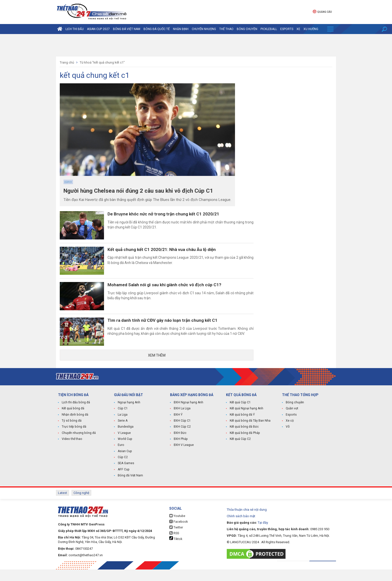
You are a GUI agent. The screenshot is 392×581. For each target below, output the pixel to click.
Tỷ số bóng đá (71, 433)
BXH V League (184, 457)
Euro (121, 457)
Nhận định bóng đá (75, 427)
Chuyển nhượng (204, 29)
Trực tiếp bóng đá (73, 439)
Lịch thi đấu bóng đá (76, 415)
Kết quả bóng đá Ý (242, 427)
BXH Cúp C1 (182, 433)
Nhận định (181, 29)
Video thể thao (72, 451)
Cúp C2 (123, 469)
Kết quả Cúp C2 (240, 451)
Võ (288, 439)
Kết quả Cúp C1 (240, 415)
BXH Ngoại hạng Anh (188, 415)
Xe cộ (290, 433)
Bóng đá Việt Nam (127, 29)
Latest (62, 505)
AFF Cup (123, 481)
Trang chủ (67, 62)
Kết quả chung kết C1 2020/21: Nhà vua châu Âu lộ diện (169, 253)
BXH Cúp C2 (182, 439)
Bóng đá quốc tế (157, 29)
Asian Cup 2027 (98, 29)
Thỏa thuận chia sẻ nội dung (247, 521)
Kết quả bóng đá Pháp (244, 445)
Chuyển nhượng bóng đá (78, 445)
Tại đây (263, 534)
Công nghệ (81, 505)
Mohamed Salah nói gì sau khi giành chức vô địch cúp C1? (172, 291)
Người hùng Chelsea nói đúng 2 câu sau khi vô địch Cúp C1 (143, 191)
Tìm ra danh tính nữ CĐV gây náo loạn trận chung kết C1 (170, 330)
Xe (298, 29)
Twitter (176, 539)
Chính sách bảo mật (241, 528)
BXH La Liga (182, 421)
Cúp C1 (68, 182)
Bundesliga (126, 439)
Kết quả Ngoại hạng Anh (246, 421)
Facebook (178, 533)
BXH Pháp (180, 451)
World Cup (125, 451)
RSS (174, 545)
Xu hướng (311, 29)
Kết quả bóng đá (73, 421)
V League (124, 445)
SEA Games (126, 475)
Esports (287, 29)
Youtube (177, 527)
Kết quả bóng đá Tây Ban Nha (250, 433)
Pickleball (269, 29)
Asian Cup (125, 463)
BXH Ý (178, 427)
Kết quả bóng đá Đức (244, 439)
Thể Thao (226, 29)
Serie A (123, 433)
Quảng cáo (322, 11)
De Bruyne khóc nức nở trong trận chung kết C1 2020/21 (170, 214)
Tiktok (176, 550)
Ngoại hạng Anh (129, 415)
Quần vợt (292, 421)
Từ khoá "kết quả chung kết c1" (102, 62)
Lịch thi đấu (75, 29)
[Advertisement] (196, 45)
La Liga (123, 427)
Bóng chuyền (247, 29)
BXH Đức (180, 445)
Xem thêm (157, 368)
